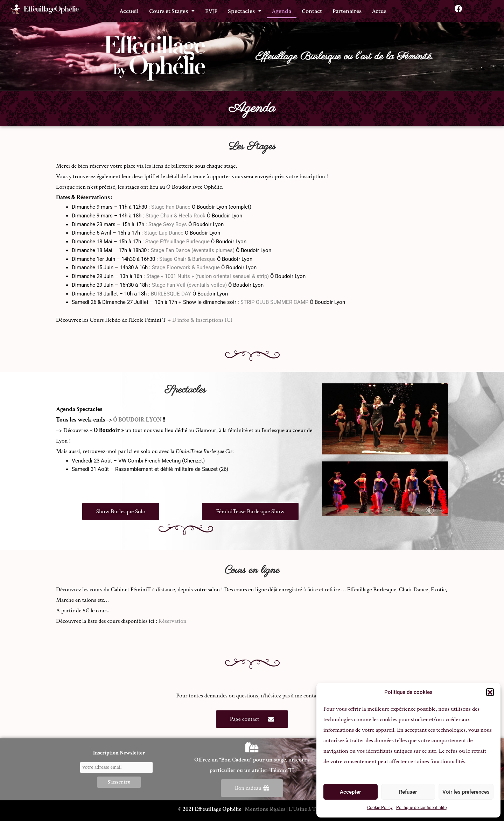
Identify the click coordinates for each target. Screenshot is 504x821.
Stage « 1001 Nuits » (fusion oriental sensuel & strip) (208, 276)
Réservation (173, 621)
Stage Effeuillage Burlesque (177, 242)
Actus (379, 9)
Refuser (408, 792)
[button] (490, 692)
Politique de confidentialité (421, 808)
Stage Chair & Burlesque (187, 259)
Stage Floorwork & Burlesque (186, 267)
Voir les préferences (466, 792)
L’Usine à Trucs (307, 809)
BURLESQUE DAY (171, 294)
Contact (312, 9)
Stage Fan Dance (171, 207)
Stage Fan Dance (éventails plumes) (193, 250)
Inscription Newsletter (119, 753)
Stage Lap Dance (164, 233)
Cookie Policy (380, 808)
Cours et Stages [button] (172, 9)
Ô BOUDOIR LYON (137, 420)
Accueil (129, 9)
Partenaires (347, 9)
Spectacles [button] (245, 9)
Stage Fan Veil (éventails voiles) (189, 285)
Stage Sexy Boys (168, 224)
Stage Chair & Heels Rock (176, 216)
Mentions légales (265, 809)
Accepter (350, 792)
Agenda (282, 9)
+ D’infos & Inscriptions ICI (200, 320)
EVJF (211, 9)
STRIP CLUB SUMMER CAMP (274, 302)
